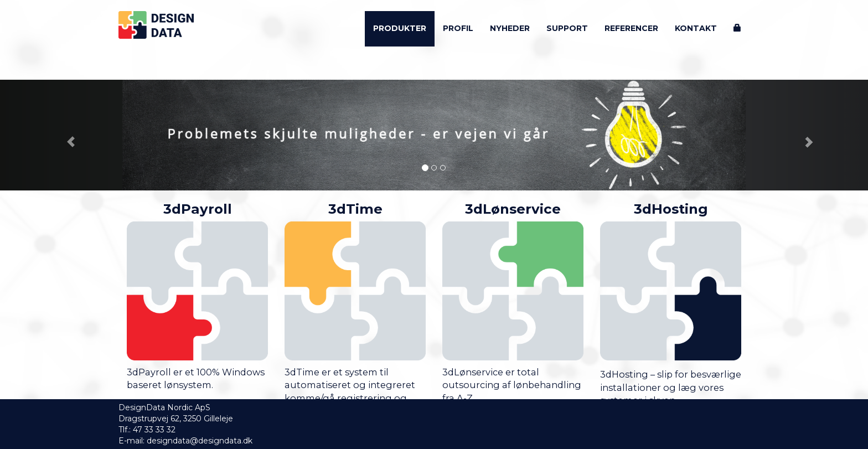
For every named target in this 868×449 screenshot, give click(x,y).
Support (567, 28)
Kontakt (696, 28)
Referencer (631, 28)
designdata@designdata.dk (200, 441)
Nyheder (510, 28)
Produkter (400, 28)
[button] (65, 135)
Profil (458, 28)
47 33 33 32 (154, 430)
